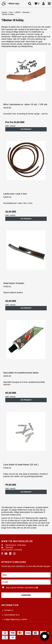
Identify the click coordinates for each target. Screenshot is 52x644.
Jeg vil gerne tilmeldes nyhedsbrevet (24, 587)
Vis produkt (26, 129)
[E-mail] (26, 582)
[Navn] (26, 575)
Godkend (26, 595)
